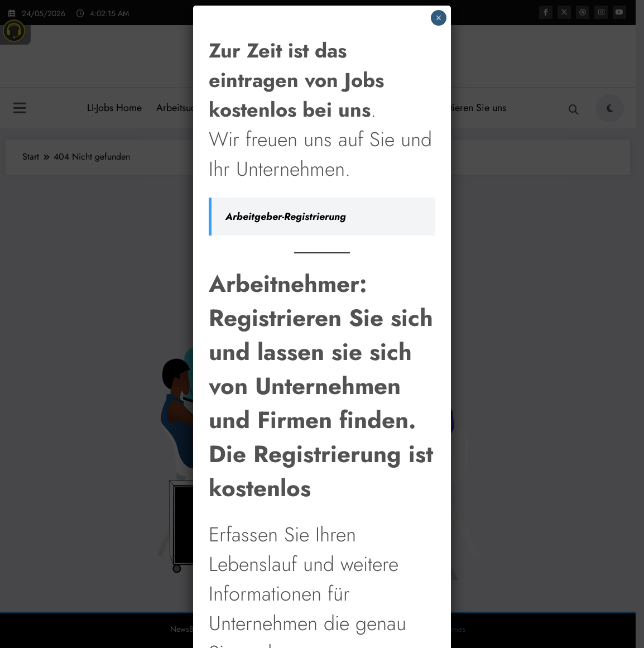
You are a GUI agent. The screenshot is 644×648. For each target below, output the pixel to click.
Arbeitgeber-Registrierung (286, 181)
